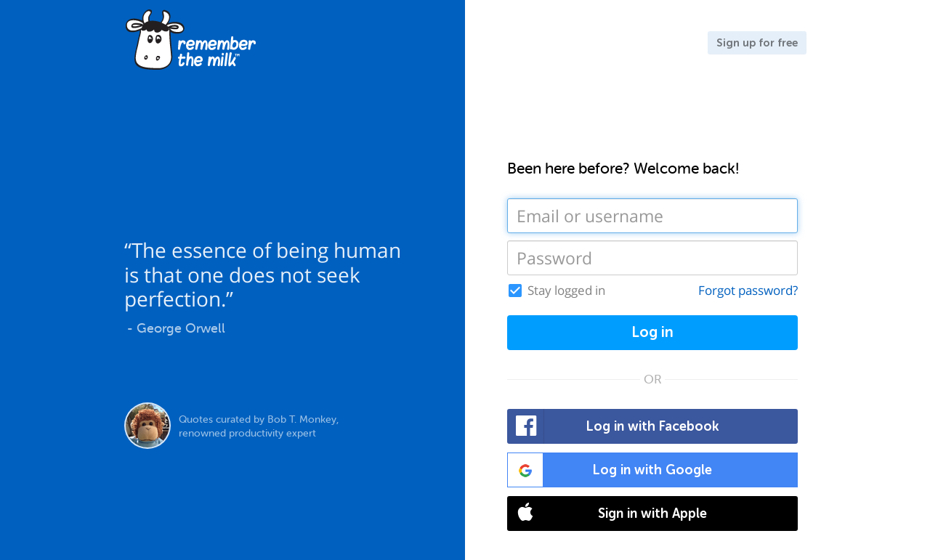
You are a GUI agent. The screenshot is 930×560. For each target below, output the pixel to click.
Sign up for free (757, 43)
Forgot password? (748, 290)
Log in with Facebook (614, 426)
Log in (652, 332)
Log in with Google (610, 470)
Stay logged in (566, 291)
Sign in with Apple (607, 514)
